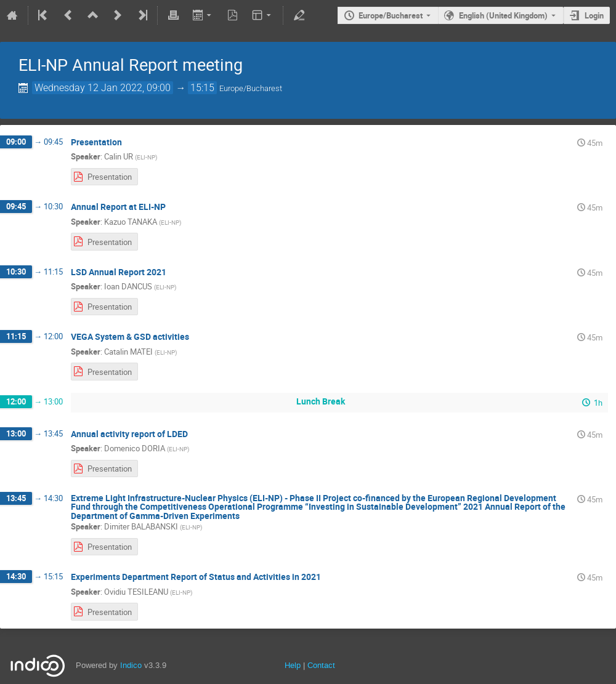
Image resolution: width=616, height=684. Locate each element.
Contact (321, 665)
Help (293, 665)
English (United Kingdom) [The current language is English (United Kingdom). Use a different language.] (503, 15)
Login (594, 15)
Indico (131, 665)
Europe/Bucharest (391, 15)
